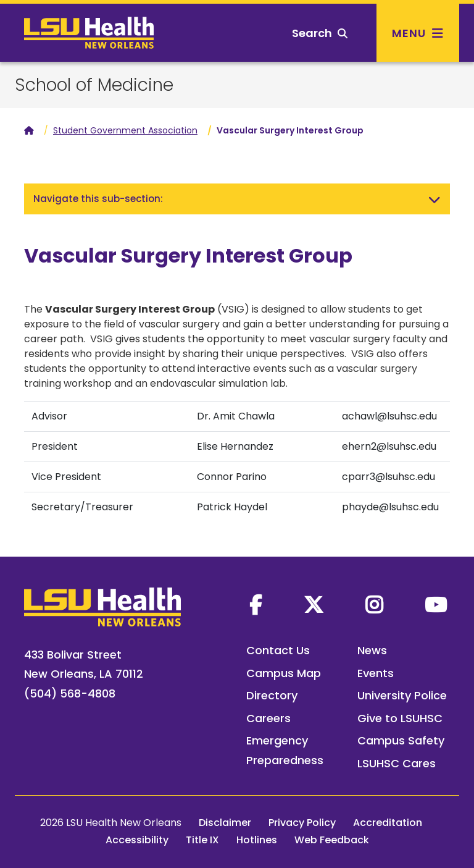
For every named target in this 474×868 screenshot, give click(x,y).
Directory (272, 695)
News (372, 650)
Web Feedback (332, 840)
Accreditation (388, 823)
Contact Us (278, 650)
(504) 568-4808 (70, 693)
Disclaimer (225, 823)
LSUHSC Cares (397, 763)
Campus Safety (401, 740)
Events (376, 673)
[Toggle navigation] (434, 199)
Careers (268, 718)
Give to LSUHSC (400, 718)
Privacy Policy (302, 823)
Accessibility (137, 840)
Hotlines (257, 840)
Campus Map (284, 673)
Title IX (202, 840)
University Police (402, 695)
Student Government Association (125, 130)
